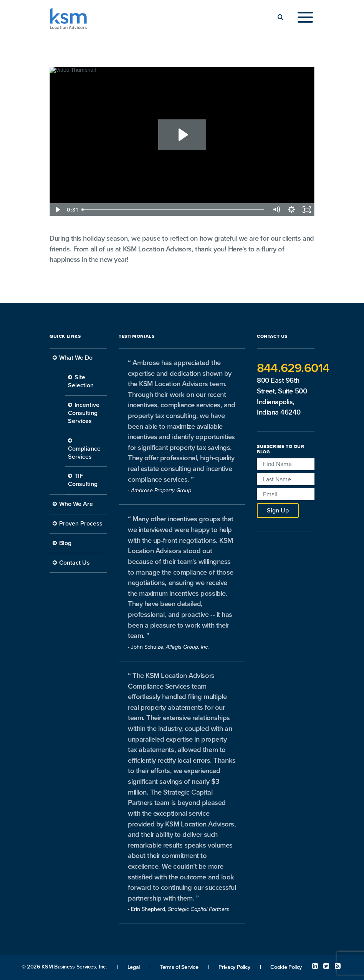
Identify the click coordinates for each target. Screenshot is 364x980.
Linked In (315, 966)
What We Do (76, 358)
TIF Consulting (83, 480)
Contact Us (74, 563)
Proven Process (81, 524)
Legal (134, 967)
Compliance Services (84, 453)
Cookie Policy (286, 967)
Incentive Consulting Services (84, 413)
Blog (65, 543)
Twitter (326, 966)
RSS (338, 966)
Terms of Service (179, 967)
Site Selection (81, 381)
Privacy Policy (234, 967)
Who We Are (76, 504)
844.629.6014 (293, 368)
